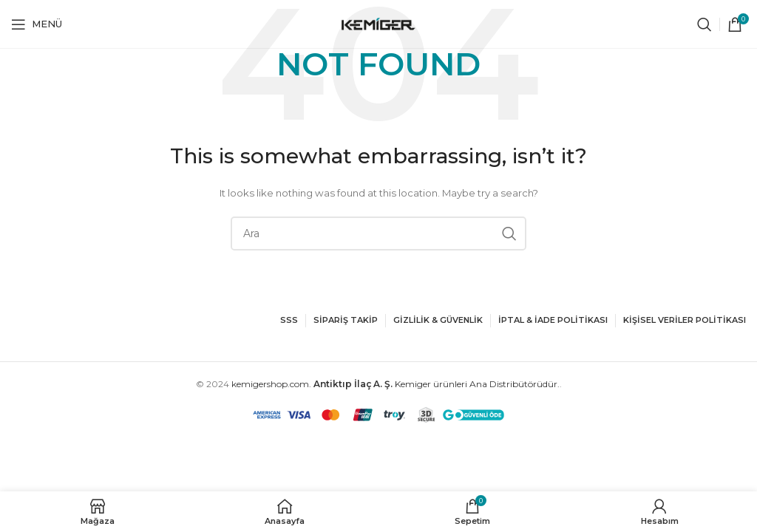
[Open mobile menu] (37, 24)
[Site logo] (378, 23)
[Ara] (705, 24)
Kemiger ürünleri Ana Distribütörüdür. (437, 384)
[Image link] (55, 314)
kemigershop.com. (271, 384)
